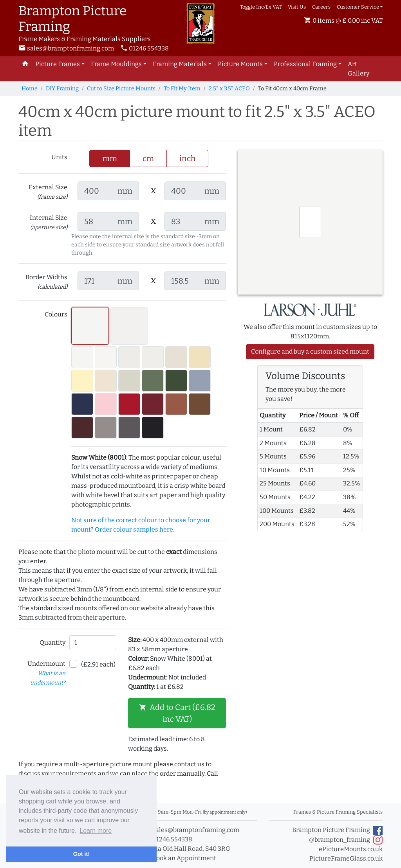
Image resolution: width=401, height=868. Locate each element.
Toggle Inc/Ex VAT (261, 7)
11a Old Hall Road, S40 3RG (187, 849)
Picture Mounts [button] (240, 64)
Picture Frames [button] (58, 64)
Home (30, 89)
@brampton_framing (346, 840)
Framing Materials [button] (180, 64)
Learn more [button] (96, 831)
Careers (321, 7)
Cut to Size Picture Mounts (121, 89)
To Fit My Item (182, 89)
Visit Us (297, 7)
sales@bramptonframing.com (66, 48)
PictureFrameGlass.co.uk (346, 858)
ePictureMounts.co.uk (351, 849)
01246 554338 (145, 48)
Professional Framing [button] (305, 64)
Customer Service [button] (358, 7)
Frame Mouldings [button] (116, 64)
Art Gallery (359, 69)
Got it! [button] (81, 854)
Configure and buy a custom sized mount (310, 351)
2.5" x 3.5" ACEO (229, 89)
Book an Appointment (180, 858)
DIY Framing (62, 89)
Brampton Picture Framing (337, 830)
